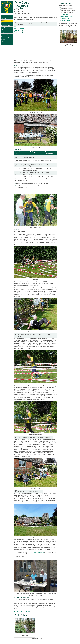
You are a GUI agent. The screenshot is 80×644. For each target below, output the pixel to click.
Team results (18, 30)
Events (3, 21)
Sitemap (36, 641)
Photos (3, 42)
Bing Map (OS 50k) (67, 19)
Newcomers (5, 28)
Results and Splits (19, 29)
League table (18, 32)
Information (4, 30)
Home (3, 16)
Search (3, 44)
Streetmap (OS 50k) (67, 17)
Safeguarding (5, 37)
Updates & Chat (6, 25)
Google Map (65, 14)
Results (3, 23)
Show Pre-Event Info (23, 612)
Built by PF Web (42, 641)
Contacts (4, 39)
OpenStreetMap (66, 21)
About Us (4, 18)
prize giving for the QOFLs (37, 552)
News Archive (5, 35)
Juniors (3, 32)
